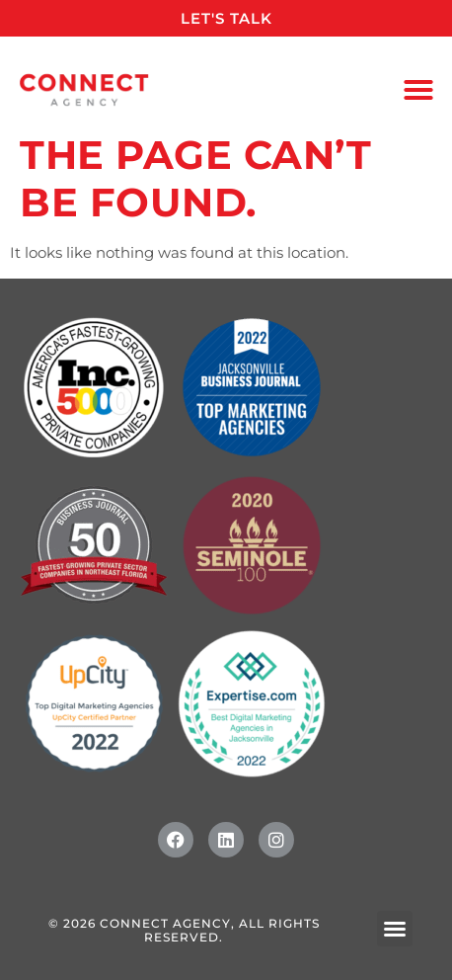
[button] (418, 90)
